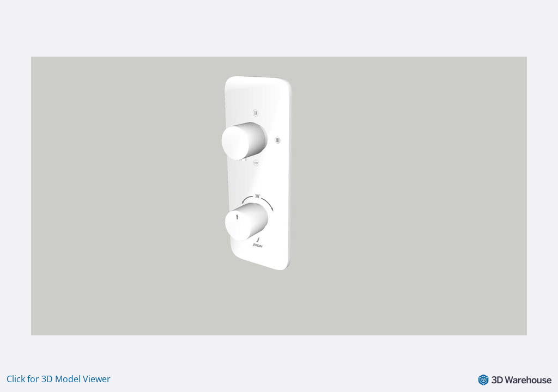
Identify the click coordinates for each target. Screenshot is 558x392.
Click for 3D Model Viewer (59, 379)
